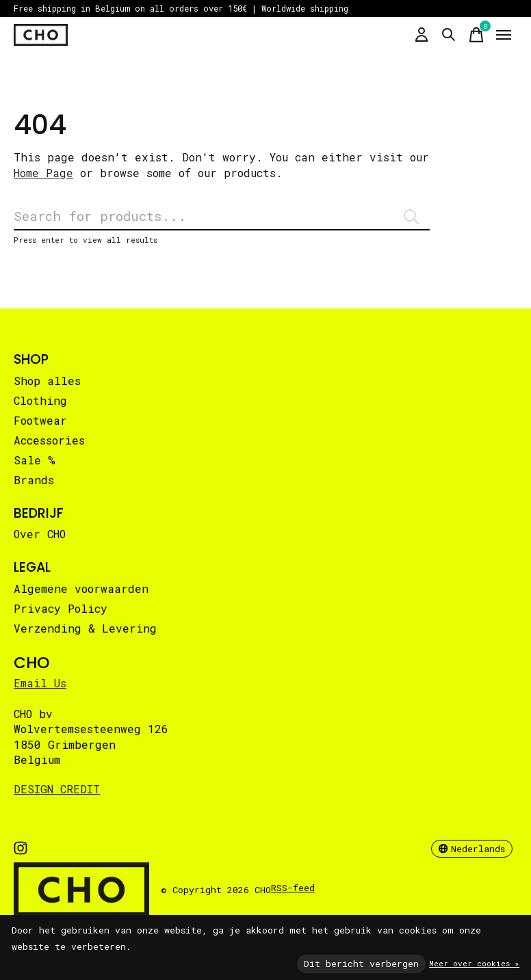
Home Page (43, 173)
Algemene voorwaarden (81, 588)
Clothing (40, 400)
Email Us (40, 683)
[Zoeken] (222, 216)
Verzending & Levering (85, 628)
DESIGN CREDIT (57, 789)
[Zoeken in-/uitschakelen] (449, 35)
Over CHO (40, 534)
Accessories (49, 440)
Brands (34, 480)
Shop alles (47, 381)
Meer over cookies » (474, 963)
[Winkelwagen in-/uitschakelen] (476, 35)
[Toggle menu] (504, 35)
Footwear (40, 420)
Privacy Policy (61, 608)
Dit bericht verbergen (361, 964)
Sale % (35, 460)
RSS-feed (293, 888)
